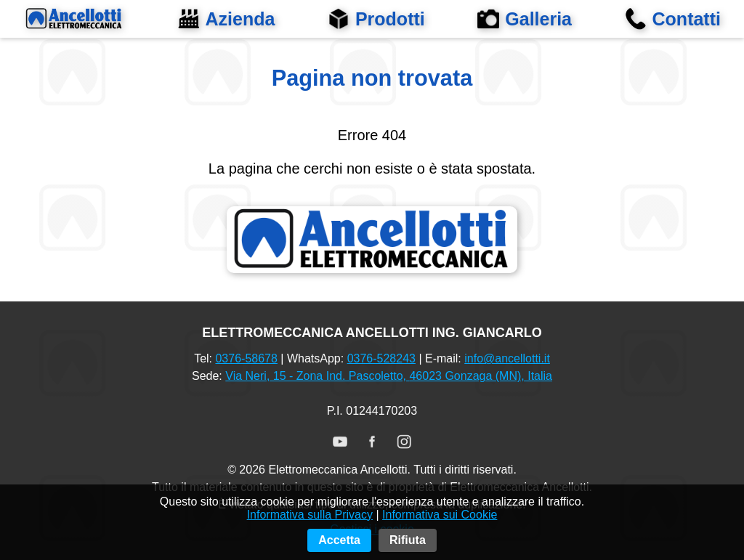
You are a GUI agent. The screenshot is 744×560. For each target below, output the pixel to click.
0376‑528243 (381, 358)
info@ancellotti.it (507, 358)
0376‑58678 (246, 358)
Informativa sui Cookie (440, 537)
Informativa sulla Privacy (310, 537)
